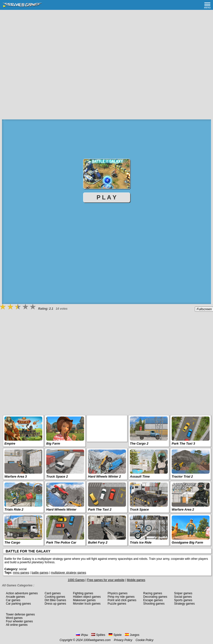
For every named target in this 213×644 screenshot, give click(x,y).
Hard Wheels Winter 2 (105, 476)
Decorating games (155, 597)
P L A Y (107, 197)
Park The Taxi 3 (183, 443)
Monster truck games (87, 604)
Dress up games (55, 604)
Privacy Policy (123, 640)
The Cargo (12, 542)
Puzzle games (117, 604)
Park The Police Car (61, 542)
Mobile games (136, 580)
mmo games (21, 573)
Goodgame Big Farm (187, 542)
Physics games (118, 593)
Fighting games (83, 593)
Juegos (132, 635)
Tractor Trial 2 (182, 476)
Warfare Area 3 (16, 476)
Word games (14, 618)
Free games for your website (106, 580)
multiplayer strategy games (68, 573)
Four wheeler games (19, 621)
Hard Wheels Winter (61, 509)
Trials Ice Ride (141, 542)
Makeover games (84, 600)
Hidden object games (87, 597)
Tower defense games (20, 614)
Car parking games (18, 604)
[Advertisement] (106, 47)
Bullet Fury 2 (98, 542)
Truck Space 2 (57, 476)
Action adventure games (22, 593)
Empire (10, 443)
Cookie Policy (145, 640)
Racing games (153, 593)
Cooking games (55, 597)
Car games (13, 600)
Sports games (183, 600)
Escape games (153, 600)
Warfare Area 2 (183, 509)
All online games (17, 625)
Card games (53, 593)
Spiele (115, 635)
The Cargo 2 (139, 443)
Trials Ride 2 (14, 509)
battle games (40, 573)
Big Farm (53, 443)
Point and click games (122, 600)
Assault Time (140, 476)
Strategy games (184, 604)
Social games (183, 597)
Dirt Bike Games (55, 600)
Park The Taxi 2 (100, 509)
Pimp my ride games (121, 597)
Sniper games (183, 593)
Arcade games (15, 597)
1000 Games (76, 580)
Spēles (98, 635)
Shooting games (154, 604)
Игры (82, 635)
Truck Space (139, 509)
